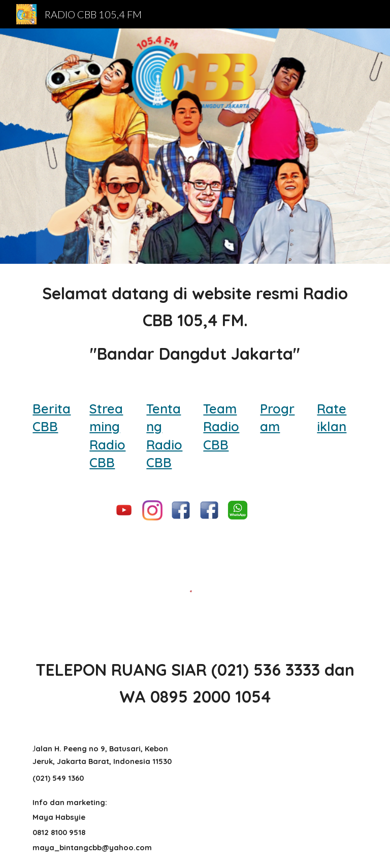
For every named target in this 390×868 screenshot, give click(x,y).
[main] (195, 324)
